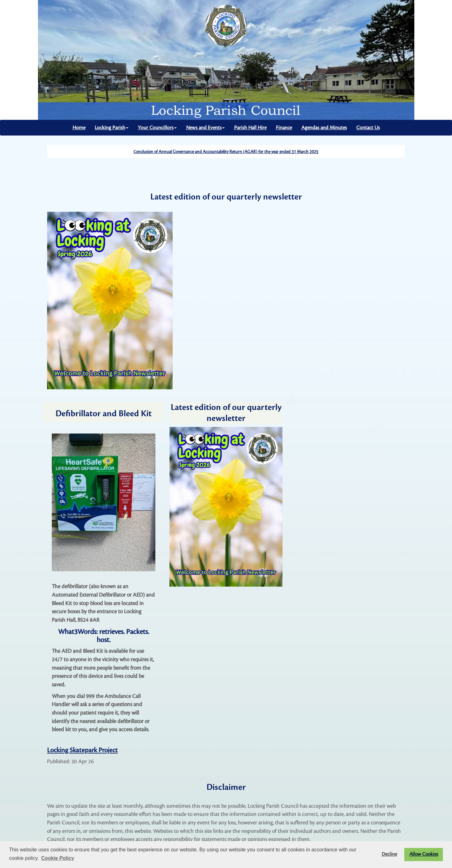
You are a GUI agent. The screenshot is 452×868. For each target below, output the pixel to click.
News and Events (205, 128)
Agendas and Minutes (324, 128)
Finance (284, 128)
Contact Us (368, 128)
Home (79, 128)
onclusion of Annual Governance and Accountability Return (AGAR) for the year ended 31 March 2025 (227, 152)
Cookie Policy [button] (58, 858)
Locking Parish (112, 128)
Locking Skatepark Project (82, 750)
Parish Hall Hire (250, 128)
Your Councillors (157, 128)
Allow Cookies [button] (424, 854)
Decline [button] (389, 854)
